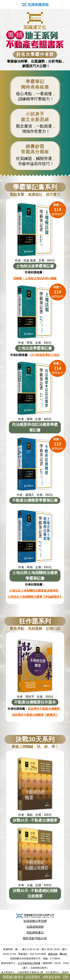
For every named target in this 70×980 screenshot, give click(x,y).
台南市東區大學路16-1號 (30, 972)
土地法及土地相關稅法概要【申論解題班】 (35, 597)
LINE (63, 954)
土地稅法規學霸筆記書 (35, 266)
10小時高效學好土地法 (45, 355)
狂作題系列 (33, 977)
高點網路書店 (35, 933)
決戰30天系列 (51, 977)
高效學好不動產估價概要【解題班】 (35, 715)
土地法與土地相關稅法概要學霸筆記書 (35, 575)
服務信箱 (53, 954)
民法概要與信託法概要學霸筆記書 (35, 427)
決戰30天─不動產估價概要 (35, 820)
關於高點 (29, 938)
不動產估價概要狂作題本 (35, 702)
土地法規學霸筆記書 (35, 348)
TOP (66, 977)
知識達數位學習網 (35, 921)
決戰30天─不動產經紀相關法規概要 (35, 893)
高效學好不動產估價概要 (44, 709)
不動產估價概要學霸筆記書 (35, 500)
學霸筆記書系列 (13, 977)
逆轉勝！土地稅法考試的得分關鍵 (35, 278)
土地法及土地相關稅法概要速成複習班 (34, 591)
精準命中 (58, 209)
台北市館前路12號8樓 (29, 963)
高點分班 (41, 938)
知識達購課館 (35, 927)
